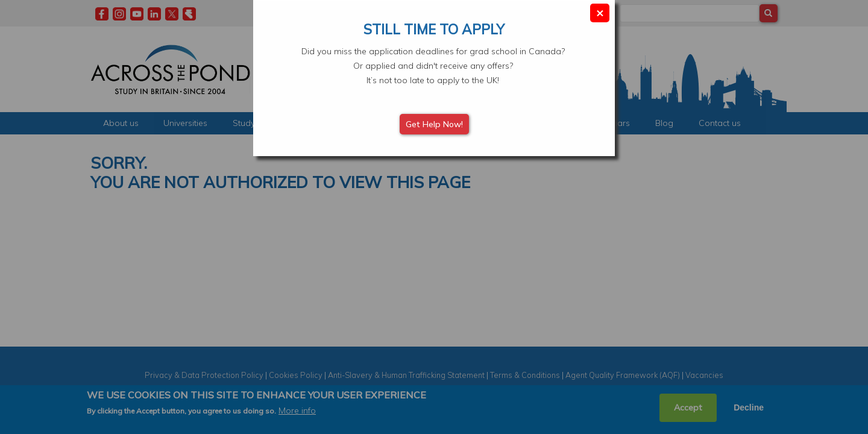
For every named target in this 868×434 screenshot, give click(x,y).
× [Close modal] (600, 12)
